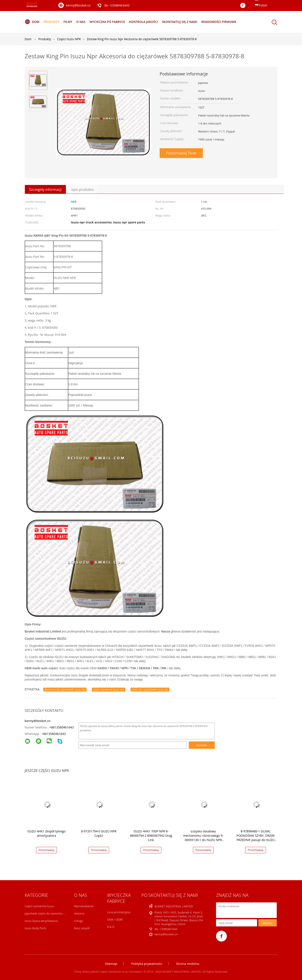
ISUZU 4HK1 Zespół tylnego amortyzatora (47, 833)
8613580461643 (54, 734)
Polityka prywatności (147, 964)
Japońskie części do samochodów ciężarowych (55, 913)
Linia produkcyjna (119, 912)
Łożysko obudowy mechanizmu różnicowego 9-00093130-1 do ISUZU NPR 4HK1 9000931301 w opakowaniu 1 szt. (203, 840)
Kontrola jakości (143, 22)
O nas (81, 22)
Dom (32, 22)
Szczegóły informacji (45, 190)
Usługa (79, 921)
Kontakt (202, 745)
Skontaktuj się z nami (179, 22)
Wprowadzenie (84, 906)
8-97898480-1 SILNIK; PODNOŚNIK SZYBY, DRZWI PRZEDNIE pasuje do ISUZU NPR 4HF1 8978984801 (256, 838)
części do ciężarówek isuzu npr (150, 689)
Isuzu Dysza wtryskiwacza (41, 921)
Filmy (68, 22)
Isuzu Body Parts (36, 928)
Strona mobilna (188, 964)
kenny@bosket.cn (78, 5)
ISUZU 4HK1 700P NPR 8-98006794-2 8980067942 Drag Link (151, 836)
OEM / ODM (115, 919)
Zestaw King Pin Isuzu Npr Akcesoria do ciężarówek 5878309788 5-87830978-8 (142, 39)
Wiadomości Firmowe (219, 22)
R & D (111, 927)
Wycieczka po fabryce (107, 22)
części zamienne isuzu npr (109, 689)
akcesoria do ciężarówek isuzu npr (65, 689)
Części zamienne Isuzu (39, 906)
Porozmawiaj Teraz (181, 153)
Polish (263, 5)
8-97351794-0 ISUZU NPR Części (99, 833)
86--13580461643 (117, 5)
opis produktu (83, 190)
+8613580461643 (62, 727)
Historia (79, 913)
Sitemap (111, 964)
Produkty (51, 22)
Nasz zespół (82, 928)
